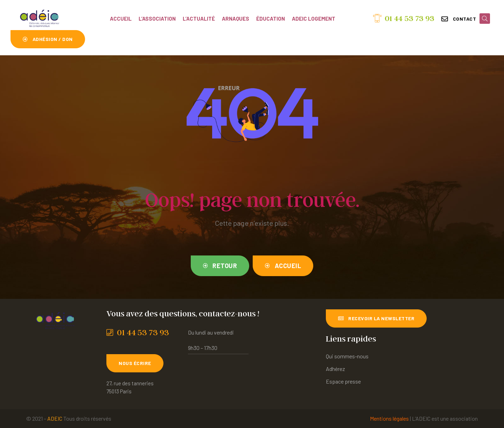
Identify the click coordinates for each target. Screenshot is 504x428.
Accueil (121, 19)
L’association (157, 19)
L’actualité (199, 19)
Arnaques (236, 19)
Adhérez (335, 369)
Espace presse (343, 381)
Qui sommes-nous (347, 356)
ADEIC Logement (314, 19)
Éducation (271, 19)
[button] (459, 19)
